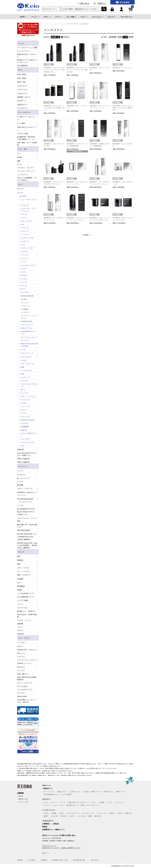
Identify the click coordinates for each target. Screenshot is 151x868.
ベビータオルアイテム (25, 690)
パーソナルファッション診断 (27, 48)
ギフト (46, 17)
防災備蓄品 (21, 586)
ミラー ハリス (26, 406)
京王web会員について (51, 794)
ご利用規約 (44, 860)
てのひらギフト (48, 821)
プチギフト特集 (22, 134)
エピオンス (25, 241)
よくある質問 (67, 794)
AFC (22, 446)
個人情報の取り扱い (79, 860)
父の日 (120, 813)
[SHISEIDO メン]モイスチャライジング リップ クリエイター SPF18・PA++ (77, 70)
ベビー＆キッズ (126, 17)
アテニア (24, 214)
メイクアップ (25, 306)
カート (131, 10)
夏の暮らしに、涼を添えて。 (27, 611)
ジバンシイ (25, 259)
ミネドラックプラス (28, 443)
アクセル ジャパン (24, 620)
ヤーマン (24, 413)
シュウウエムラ (26, 371)
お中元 (22, 17)
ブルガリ (24, 360)
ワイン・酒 (22, 149)
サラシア (24, 410)
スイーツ (55, 802)
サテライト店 (23, 802)
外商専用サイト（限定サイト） (54, 830)
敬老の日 (128, 813)
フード (57, 17)
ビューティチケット (24, 51)
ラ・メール (25, 235)
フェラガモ (25, 292)
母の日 (112, 813)
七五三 (72, 816)
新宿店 (21, 796)
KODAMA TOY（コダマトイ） (28, 650)
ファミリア (21, 670)
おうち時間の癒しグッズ (26, 597)
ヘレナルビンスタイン (29, 265)
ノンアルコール (22, 174)
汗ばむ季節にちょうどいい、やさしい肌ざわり (27, 701)
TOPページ (46, 786)
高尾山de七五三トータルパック (27, 55)
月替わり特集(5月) (23, 459)
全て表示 (23, 196)
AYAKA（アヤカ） (27, 328)
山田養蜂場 (25, 427)
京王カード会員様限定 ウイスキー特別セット (27, 179)
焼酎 (19, 161)
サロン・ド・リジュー (29, 396)
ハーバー (24, 262)
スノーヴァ (25, 393)
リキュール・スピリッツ (26, 171)
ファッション (96, 17)
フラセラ (24, 403)
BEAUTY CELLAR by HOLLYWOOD (29, 345)
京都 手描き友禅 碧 (24, 530)
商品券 (45, 827)
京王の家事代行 (22, 66)
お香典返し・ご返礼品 (50, 824)
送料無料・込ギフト (24, 97)
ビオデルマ (25, 423)
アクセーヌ (25, 205)
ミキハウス (21, 657)
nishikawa (20, 634)
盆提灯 (46, 816)
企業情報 (20, 860)
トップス (20, 505)
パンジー (20, 627)
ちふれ (23, 349)
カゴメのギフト (22, 108)
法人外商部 (31, 860)
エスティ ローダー (27, 248)
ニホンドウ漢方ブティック (29, 435)
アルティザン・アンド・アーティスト (29, 210)
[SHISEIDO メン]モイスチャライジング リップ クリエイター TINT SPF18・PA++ (54, 70)
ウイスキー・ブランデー (26, 168)
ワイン (94, 802)
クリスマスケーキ (73, 813)
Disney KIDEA (22, 696)
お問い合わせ (84, 3)
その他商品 (25, 309)
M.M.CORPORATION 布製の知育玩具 (27, 678)
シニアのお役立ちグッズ (26, 593)
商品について (62, 792)
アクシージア (25, 417)
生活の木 (24, 430)
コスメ (83, 17)
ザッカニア (21, 693)
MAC (23, 374)
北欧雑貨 (20, 624)
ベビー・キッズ (23, 638)
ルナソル (24, 286)
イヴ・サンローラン (28, 364)
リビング (111, 17)
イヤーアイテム (22, 608)
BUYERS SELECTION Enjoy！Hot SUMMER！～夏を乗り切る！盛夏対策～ (27, 545)
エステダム (25, 251)
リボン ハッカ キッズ (24, 683)
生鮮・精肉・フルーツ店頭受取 (27, 144)
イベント (34, 17)
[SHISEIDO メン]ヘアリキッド (122, 68)
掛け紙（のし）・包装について (114, 792)
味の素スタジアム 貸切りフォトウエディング (27, 61)
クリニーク (25, 231)
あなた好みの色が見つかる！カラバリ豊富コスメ (27, 454)
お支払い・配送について (92, 792)
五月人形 (64, 816)
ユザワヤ (20, 630)
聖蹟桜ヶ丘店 (23, 799)
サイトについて (49, 792)
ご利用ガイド (102, 3)
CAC (22, 224)
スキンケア (25, 303)
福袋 (90, 816)
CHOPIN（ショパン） (25, 663)
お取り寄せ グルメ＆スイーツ (79, 802)
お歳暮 (54, 813)
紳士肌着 (20, 485)
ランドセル (81, 816)
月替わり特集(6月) (23, 462)
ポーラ (23, 289)
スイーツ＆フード (24, 112)
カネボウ (24, 275)
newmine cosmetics (28, 420)
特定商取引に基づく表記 (60, 860)
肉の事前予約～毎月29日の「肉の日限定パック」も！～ (27, 138)
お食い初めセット (23, 674)
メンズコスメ (25, 312)
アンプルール (25, 400)
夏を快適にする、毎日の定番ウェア (27, 526)
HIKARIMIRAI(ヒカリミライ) (29, 333)
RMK (23, 367)
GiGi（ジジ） (22, 653)
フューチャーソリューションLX (29, 317)
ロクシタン (25, 381)
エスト (23, 245)
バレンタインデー (88, 813)
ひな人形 (55, 816)
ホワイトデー (102, 813)
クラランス (25, 228)
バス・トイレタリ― (24, 571)
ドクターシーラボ (27, 238)
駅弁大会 (98, 816)
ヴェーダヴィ (25, 439)
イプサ (23, 272)
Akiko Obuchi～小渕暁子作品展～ (27, 616)
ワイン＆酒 (70, 17)
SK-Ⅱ (23, 390)
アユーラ (24, 218)
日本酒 (102, 802)
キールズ (24, 279)
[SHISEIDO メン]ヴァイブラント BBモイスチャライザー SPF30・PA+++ (123, 108)
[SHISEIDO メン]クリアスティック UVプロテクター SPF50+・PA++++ (54, 108)
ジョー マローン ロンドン (29, 201)
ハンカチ (20, 482)
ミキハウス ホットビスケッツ (27, 660)
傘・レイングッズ (23, 478)
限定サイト (46, 853)
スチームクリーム (27, 325)
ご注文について (75, 792)
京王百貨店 (124, 866)
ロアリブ (24, 269)
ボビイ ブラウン (26, 221)
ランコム (24, 282)
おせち (62, 813)
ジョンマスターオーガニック (29, 385)
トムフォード (25, 377)
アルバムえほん (22, 686)
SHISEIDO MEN (26, 321)
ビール (19, 164)
